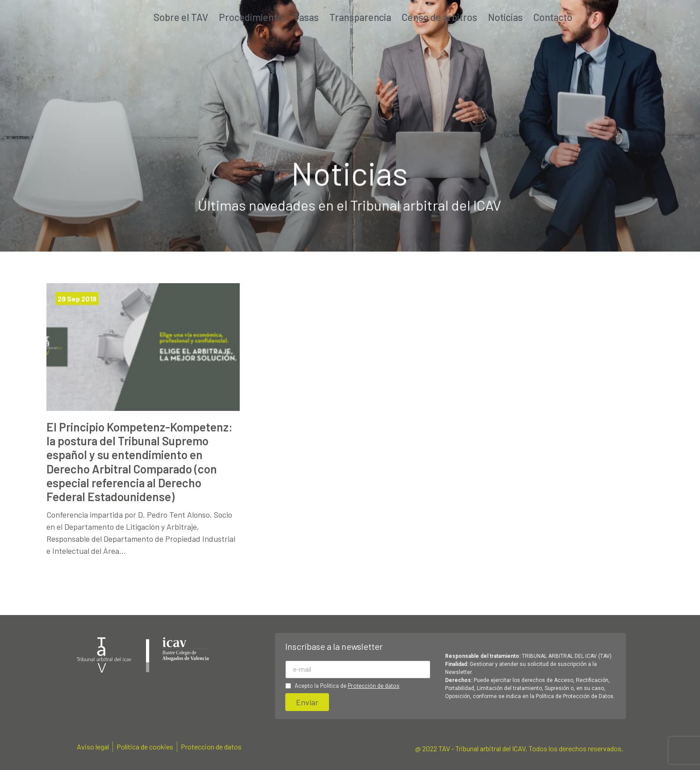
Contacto (553, 17)
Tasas (306, 17)
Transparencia (360, 17)
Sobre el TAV (181, 17)
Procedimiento (251, 17)
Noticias (505, 17)
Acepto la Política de (347, 686)
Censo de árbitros (440, 17)
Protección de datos (374, 686)
